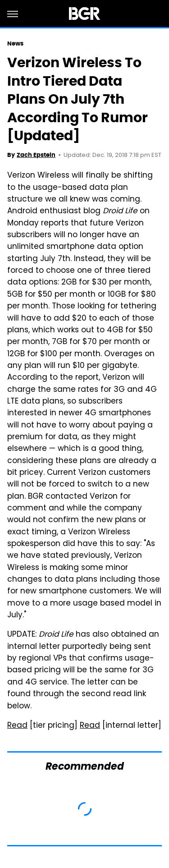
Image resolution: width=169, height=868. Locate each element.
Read (17, 726)
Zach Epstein (36, 155)
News (15, 44)
